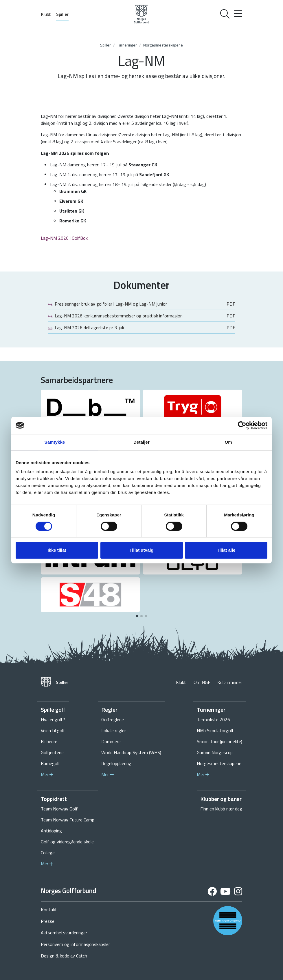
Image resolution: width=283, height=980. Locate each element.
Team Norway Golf (59, 809)
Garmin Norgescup (215, 752)
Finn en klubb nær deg (221, 809)
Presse (48, 921)
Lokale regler (114, 730)
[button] (137, 616)
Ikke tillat (57, 550)
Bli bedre (49, 741)
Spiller (62, 14)
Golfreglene (113, 719)
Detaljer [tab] (141, 442)
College (48, 853)
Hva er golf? (53, 719)
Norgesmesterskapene (163, 45)
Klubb (46, 14)
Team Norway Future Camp (68, 820)
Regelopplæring (116, 763)
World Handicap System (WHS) (131, 752)
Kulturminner (230, 682)
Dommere (111, 741)
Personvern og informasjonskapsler (75, 944)
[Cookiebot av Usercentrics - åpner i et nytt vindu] (242, 425)
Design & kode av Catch (64, 956)
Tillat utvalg (141, 550)
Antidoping (51, 831)
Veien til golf (53, 730)
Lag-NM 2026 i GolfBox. (65, 238)
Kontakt (49, 910)
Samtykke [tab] (55, 442)
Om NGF (202, 682)
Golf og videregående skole (67, 842)
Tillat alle (226, 550)
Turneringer (127, 45)
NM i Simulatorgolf (215, 730)
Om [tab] (228, 442)
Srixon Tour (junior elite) (219, 741)
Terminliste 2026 (213, 719)
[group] (90, 407)
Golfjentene (52, 752)
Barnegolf (50, 763)
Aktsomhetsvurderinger (64, 933)
